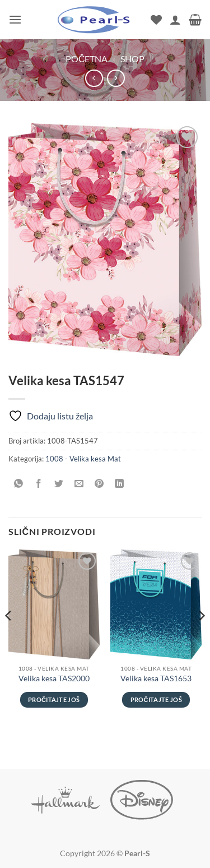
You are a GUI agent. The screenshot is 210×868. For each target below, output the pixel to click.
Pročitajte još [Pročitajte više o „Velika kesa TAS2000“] (54, 700)
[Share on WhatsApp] (19, 484)
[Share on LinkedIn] (120, 484)
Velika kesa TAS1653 (156, 678)
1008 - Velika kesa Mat (83, 459)
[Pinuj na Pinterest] (99, 484)
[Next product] (94, 78)
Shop (132, 59)
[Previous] (9, 638)
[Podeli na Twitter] (59, 484)
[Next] (201, 638)
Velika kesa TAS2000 (54, 678)
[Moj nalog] (175, 20)
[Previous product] (116, 78)
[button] (15, 19)
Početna (87, 59)
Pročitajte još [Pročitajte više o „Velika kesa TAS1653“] (156, 700)
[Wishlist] (156, 20)
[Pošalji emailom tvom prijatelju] (79, 484)
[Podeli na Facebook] (39, 484)
